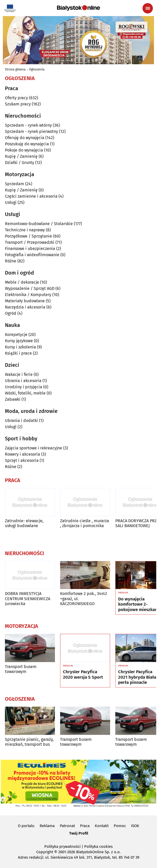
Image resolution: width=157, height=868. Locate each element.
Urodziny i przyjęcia (24, 387)
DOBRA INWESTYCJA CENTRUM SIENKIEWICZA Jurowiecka (28, 598)
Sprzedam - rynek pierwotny (31, 131)
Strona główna (15, 69)
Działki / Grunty (20, 163)
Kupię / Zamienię (21, 156)
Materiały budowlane (25, 301)
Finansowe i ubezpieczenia (30, 249)
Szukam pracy (18, 104)
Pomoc (120, 826)
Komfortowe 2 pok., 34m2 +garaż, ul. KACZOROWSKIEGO (84, 598)
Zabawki (13, 399)
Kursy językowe (19, 341)
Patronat (67, 826)
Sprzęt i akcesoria (22, 460)
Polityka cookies (98, 847)
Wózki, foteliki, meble (25, 393)
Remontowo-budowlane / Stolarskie (39, 224)
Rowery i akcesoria (23, 454)
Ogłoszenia (37, 69)
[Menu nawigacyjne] (148, 8)
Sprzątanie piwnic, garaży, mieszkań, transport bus (29, 742)
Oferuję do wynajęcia (25, 138)
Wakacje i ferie (19, 374)
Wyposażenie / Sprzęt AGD (30, 288)
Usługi (11, 202)
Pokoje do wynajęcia (24, 150)
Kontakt (102, 826)
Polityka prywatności (62, 847)
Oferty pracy (16, 98)
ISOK (135, 826)
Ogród (11, 313)
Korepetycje (16, 335)
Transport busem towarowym (21, 669)
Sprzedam (15, 184)
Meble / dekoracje (22, 282)
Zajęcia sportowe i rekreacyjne (34, 448)
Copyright (45, 852)
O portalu (26, 826)
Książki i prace (18, 353)
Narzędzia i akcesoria (25, 307)
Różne (11, 261)
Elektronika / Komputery (28, 295)
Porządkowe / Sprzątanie (28, 236)
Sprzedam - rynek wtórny (28, 125)
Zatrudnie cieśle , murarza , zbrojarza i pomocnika (85, 523)
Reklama (47, 826)
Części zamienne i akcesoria (31, 196)
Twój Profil (79, 833)
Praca (85, 826)
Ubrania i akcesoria (23, 381)
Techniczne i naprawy (25, 230)
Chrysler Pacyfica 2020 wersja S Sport (83, 675)
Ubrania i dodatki (22, 421)
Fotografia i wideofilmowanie (32, 255)
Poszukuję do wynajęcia (27, 144)
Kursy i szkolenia (20, 347)
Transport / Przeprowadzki (30, 242)
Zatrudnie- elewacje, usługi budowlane (24, 523)
